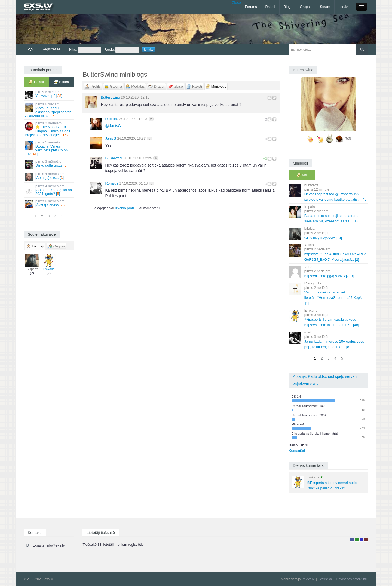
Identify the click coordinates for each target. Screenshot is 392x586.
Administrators (366, 540)
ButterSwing (110, 97)
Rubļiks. (111, 119)
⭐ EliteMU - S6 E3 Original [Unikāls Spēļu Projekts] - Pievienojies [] (49, 129)
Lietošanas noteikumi (351, 579)
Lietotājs (352, 540)
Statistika (325, 579)
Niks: (85, 50)
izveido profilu (126, 208)
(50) (348, 138)
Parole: (121, 50)
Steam (325, 7)
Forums (251, 7)
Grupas (306, 7)
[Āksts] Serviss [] (49, 204)
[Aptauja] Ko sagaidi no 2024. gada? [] (49, 190)
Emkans (49, 262)
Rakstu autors (357, 540)
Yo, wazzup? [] (49, 95)
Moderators (361, 540)
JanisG (113, 126)
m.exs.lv (308, 579)
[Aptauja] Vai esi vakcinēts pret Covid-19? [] (49, 148)
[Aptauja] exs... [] (49, 177)
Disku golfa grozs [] (49, 164)
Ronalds (112, 183)
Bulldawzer (114, 158)
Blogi (288, 7)
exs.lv (343, 7)
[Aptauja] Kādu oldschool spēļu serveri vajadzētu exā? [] (49, 110)
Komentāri (297, 451)
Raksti (270, 7)
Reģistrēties (51, 49)
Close (236, 3)
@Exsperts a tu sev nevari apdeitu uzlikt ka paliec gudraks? (326, 483)
